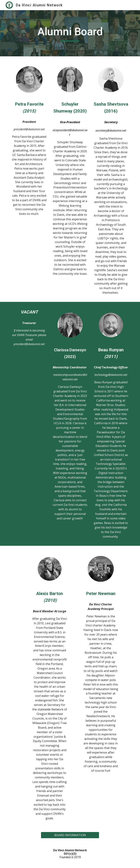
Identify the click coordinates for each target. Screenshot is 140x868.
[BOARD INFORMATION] (70, 835)
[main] (70, 33)
